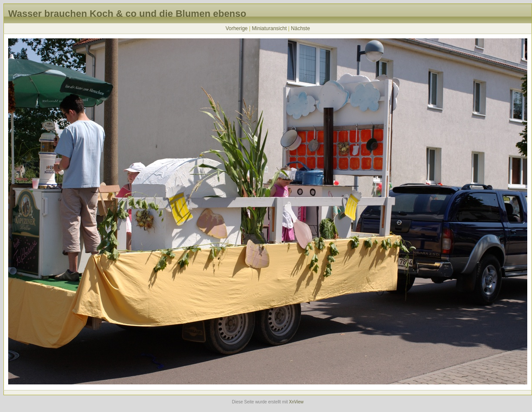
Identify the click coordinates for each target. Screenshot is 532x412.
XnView (296, 402)
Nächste (300, 28)
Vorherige (237, 28)
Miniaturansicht (269, 28)
